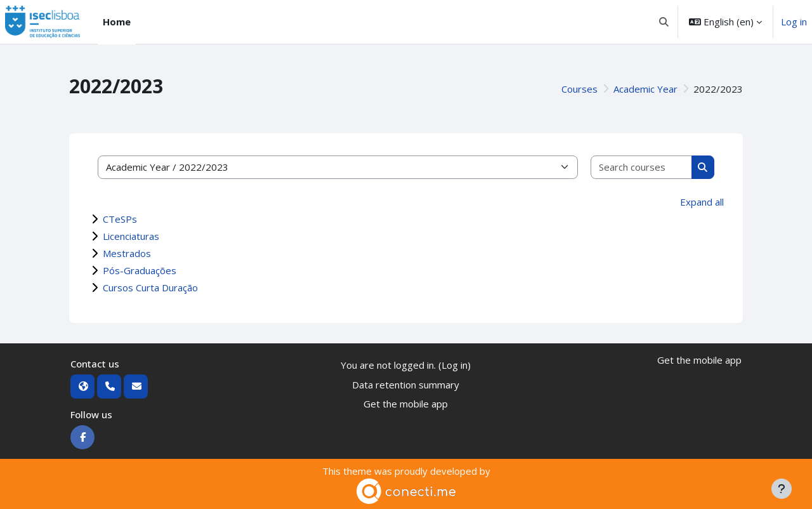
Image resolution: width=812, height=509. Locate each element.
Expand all (702, 202)
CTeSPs (120, 219)
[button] (665, 22)
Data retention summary (406, 385)
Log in (794, 22)
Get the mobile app (406, 404)
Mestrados (127, 253)
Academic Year (645, 89)
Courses (580, 89)
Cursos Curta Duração (150, 288)
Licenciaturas (131, 236)
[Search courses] (641, 167)
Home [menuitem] (117, 22)
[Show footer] (782, 489)
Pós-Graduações (140, 270)
